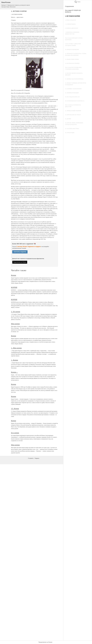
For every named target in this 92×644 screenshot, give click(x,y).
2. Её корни (16, 312)
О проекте (31, 458)
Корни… (14, 372)
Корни (14, 275)
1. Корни (15, 360)
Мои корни (15, 324)
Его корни (15, 433)
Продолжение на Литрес (20, 262)
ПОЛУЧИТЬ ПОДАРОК (20, 252)
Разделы (37, 458)
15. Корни (15, 409)
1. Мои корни (16, 348)
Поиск (77, 2)
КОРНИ (14, 287)
